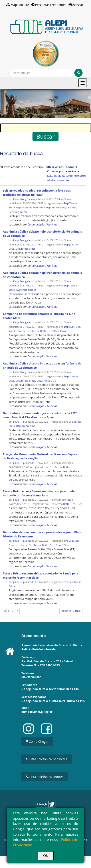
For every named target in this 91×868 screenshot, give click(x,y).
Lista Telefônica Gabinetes (47, 759)
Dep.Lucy (69, 327)
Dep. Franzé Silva (56, 207)
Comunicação (36, 224)
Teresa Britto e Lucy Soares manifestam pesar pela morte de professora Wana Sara (39, 493)
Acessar (78, 5)
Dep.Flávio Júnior (57, 331)
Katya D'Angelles (23, 199)
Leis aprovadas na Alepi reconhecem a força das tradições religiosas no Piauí (37, 193)
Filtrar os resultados (60, 167)
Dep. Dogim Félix (18, 212)
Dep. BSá (72, 207)
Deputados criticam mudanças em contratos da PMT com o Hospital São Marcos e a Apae (40, 415)
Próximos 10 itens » (71, 611)
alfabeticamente (58, 180)
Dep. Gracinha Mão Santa (31, 207)
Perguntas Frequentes (51, 5)
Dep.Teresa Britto (25, 249)
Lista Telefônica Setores (45, 777)
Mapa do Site (20, 5)
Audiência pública (26, 290)
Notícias (52, 224)
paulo (16, 422)
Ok (45, 856)
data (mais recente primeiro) (66, 176)
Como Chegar (37, 742)
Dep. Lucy (76, 504)
